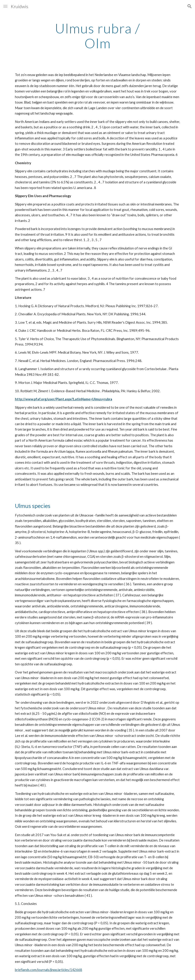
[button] (5, 6)
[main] (98, 36)
